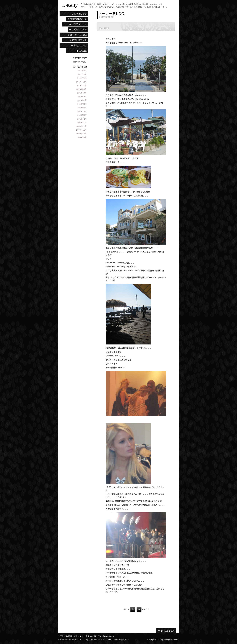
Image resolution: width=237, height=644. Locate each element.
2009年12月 (82, 126)
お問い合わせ (74, 45)
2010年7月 (82, 100)
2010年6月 (82, 104)
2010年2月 (82, 119)
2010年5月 (82, 108)
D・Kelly (160, 640)
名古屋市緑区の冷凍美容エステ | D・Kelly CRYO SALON (70, 6)
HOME (77, 51)
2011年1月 (82, 78)
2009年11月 (82, 130)
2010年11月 (82, 85)
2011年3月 (82, 71)
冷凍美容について (77, 19)
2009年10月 (82, 134)
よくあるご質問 (78, 30)
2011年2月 (82, 74)
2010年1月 (82, 123)
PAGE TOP (166, 631)
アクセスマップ (75, 40)
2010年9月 (82, 93)
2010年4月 (82, 111)
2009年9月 (82, 137)
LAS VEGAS (116, 609)
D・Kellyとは (74, 14)
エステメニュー (75, 24)
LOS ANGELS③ (156, 609)
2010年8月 (82, 97)
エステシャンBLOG (74, 35)
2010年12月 (82, 82)
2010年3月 (82, 115)
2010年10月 (82, 89)
